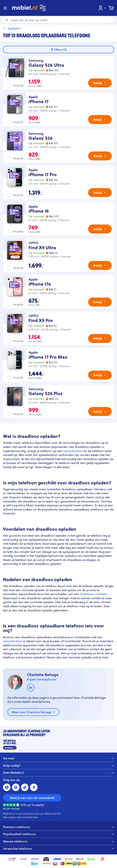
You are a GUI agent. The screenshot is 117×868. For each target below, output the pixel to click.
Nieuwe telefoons (58, 841)
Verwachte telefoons (58, 849)
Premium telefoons (58, 827)
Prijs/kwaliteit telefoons (58, 834)
